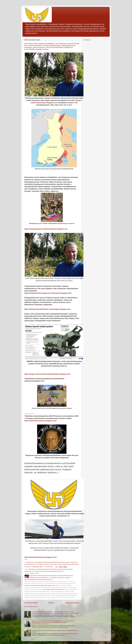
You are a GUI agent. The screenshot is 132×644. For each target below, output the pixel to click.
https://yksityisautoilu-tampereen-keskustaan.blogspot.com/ (48, 293)
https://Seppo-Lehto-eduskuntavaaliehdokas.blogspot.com (47, 374)
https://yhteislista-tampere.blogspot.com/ (41, 421)
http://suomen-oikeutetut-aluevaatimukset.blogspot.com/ (40, 585)
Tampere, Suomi (34, 573)
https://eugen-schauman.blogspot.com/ (53, 589)
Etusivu (51, 603)
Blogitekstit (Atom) (33, 607)
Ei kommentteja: (49, 567)
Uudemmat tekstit (31, 603)
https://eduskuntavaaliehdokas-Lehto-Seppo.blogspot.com (47, 309)
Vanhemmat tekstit (72, 603)
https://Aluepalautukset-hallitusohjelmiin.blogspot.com (46, 229)
